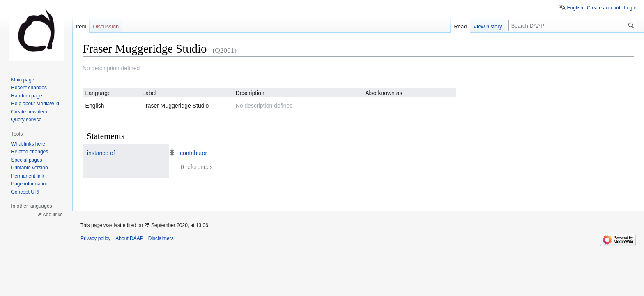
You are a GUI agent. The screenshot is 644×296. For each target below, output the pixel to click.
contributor (193, 153)
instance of (101, 153)
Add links (53, 215)
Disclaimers (161, 238)
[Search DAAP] (573, 25)
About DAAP (129, 238)
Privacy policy (95, 238)
